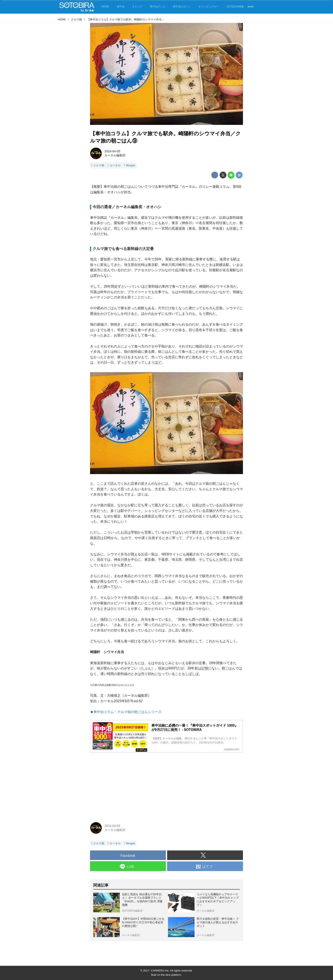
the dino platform (171, 975)
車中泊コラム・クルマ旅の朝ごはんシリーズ (127, 712)
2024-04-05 (112, 151)
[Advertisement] (166, 786)
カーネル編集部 (115, 155)
